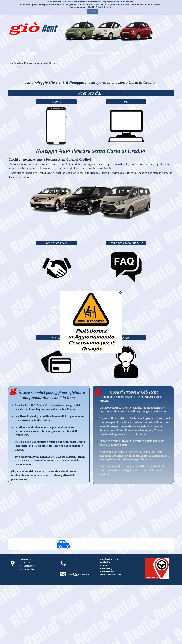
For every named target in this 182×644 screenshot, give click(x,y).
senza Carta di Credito (36, 420)
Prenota (72, 409)
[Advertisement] (91, 231)
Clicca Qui (107, 7)
